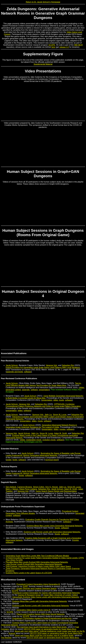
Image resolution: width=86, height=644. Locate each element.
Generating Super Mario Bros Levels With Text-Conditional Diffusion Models (37, 556)
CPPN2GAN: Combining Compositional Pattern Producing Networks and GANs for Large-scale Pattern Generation (43, 405)
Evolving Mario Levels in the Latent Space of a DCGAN (29, 573)
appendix (26, 390)
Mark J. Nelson (12, 489)
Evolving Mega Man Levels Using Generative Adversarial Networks (55, 526)
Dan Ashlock (11, 487)
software (28, 372)
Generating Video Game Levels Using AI (33, 610)
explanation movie (34, 440)
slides (82, 388)
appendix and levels (15, 372)
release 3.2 (64, 47)
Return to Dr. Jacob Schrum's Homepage (43, 2)
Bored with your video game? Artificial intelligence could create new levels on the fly (50, 631)
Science (12, 633)
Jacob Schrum (12, 365)
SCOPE (52, 45)
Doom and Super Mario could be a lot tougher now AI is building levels (44, 636)
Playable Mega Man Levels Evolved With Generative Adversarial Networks (37, 562)
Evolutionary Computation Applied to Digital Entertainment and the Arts (42, 618)
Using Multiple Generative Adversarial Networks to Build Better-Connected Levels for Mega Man (44, 397)
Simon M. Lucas (60, 415)
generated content (13, 390)
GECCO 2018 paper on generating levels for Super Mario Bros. (50, 629)
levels (62, 400)
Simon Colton (39, 487)
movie (40, 421)
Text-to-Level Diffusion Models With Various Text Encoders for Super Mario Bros (44, 384)
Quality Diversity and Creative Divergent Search (36, 589)
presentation (44, 390)
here (53, 47)
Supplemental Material (43, 64)
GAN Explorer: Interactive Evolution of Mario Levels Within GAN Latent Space (38, 566)
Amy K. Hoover (52, 487)
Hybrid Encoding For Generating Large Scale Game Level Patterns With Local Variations (43, 367)
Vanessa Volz (52, 365)
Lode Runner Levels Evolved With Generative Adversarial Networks (34, 564)
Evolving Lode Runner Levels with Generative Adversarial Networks (52, 532)
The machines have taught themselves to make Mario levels (42, 627)
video (75, 595)
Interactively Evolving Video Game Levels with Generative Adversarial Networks (46, 597)
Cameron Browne (25, 487)
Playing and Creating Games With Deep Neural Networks (40, 614)
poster (9, 460)
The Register (6, 638)
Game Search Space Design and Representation (56, 491)
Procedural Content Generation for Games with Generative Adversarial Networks (46, 593)
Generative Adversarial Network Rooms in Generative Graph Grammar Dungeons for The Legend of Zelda (41, 426)
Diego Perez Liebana (28, 489)
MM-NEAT (78, 45)
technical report (52, 460)
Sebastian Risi (68, 365)
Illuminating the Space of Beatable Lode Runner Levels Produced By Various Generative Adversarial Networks (43, 454)
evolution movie (49, 440)
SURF (26, 586)
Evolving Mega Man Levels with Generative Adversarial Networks (40, 601)
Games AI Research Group (29, 595)
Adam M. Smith (61, 433)
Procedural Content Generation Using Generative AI (38, 584)
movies (62, 429)
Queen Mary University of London (57, 595)
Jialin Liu (48, 415)
